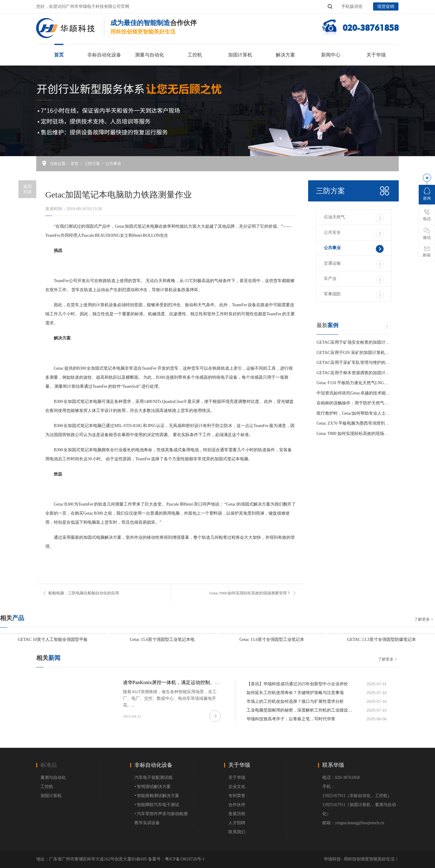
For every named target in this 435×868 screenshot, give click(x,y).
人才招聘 (237, 823)
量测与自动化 (53, 778)
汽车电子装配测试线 (153, 778)
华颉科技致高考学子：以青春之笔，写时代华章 (291, 719)
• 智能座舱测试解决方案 (157, 796)
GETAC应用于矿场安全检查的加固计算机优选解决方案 (368, 342)
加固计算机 (240, 55)
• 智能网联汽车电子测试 (157, 805)
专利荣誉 (237, 796)
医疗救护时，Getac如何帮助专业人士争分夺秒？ (362, 413)
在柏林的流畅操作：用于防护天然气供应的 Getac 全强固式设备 (375, 403)
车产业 (354, 280)
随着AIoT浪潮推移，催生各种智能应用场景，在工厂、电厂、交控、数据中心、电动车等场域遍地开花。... (170, 698)
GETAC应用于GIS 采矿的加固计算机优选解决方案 (363, 353)
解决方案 (285, 55)
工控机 (195, 55)
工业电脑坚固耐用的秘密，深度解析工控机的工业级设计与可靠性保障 (299, 710)
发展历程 (237, 814)
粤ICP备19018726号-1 (185, 859)
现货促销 (386, 6)
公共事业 (113, 164)
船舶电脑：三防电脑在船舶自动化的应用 (84, 593)
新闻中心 (331, 55)
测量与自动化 (150, 55)
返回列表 (27, 189)
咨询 (427, 194)
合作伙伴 (237, 805)
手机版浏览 (352, 6)
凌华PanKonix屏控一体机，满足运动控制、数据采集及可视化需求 (193, 682)
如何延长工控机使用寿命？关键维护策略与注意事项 (295, 693)
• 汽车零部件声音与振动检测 (161, 814)
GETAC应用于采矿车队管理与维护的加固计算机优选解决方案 (374, 363)
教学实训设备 (147, 823)
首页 (59, 55)
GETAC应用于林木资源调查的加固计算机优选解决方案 (368, 373)
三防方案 (92, 164)
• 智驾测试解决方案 (153, 787)
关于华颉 (376, 55)
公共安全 (354, 233)
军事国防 (354, 295)
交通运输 (354, 264)
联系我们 (237, 832)
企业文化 (237, 787)
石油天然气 (354, 218)
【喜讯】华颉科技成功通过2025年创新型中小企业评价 (297, 684)
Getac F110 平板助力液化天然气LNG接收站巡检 (361, 383)
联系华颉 (333, 765)
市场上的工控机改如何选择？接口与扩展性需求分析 (295, 701)
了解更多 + (424, 619)
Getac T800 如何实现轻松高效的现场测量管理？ (250, 593)
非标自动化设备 (104, 55)
